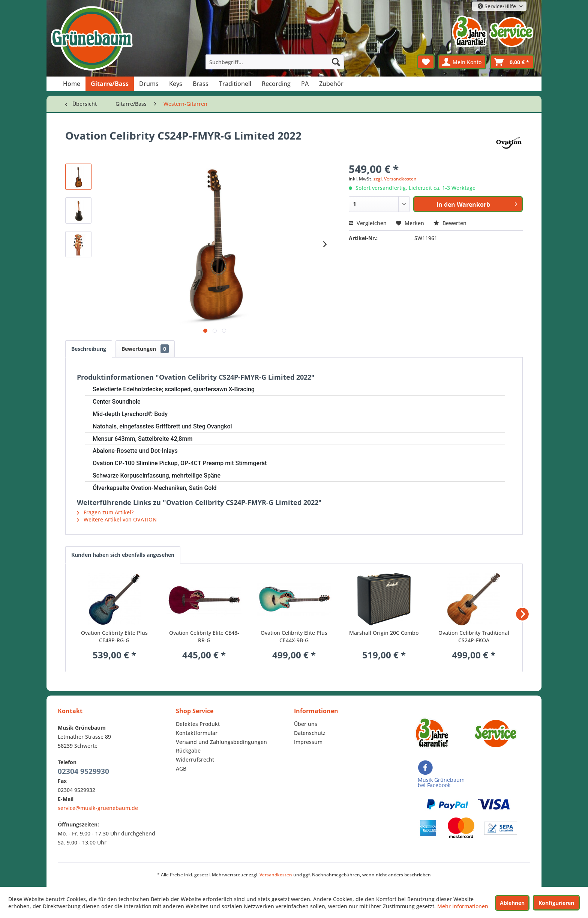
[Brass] (201, 84)
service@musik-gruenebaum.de (98, 808)
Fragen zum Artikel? (105, 512)
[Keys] (176, 84)
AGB (181, 769)
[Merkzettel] (426, 62)
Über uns (306, 724)
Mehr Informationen (463, 906)
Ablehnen (512, 903)
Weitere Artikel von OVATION (117, 519)
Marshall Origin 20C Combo (384, 633)
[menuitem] (275, 62)
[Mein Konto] (462, 62)
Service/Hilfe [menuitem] (498, 6)
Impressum (308, 742)
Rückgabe (188, 750)
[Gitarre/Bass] (110, 84)
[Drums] (149, 84)
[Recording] (276, 84)
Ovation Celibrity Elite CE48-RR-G (204, 636)
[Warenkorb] (512, 62)
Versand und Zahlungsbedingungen (221, 742)
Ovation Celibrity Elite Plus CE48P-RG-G (114, 636)
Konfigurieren (556, 903)
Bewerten (450, 223)
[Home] (72, 84)
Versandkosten (276, 875)
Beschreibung (89, 349)
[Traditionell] (235, 84)
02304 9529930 (83, 771)
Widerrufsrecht (195, 759)
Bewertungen (145, 349)
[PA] (305, 84)
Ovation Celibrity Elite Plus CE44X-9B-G (294, 636)
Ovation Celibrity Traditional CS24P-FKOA (474, 636)
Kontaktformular (197, 733)
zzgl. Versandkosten (395, 179)
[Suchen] (336, 62)
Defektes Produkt (198, 724)
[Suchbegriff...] (275, 62)
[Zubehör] (331, 84)
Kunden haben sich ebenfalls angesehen (123, 555)
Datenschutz (310, 733)
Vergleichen (368, 223)
